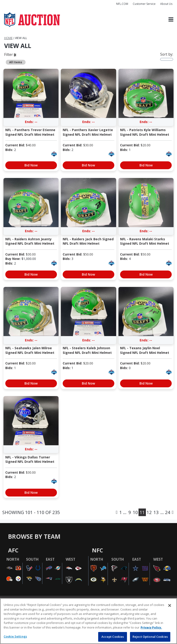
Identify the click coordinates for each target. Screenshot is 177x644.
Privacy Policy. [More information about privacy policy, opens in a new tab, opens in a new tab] (151, 627)
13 (156, 512)
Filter (10, 54)
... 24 (165, 512)
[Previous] (117, 512)
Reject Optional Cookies (150, 637)
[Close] (170, 605)
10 (135, 512)
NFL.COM (122, 4)
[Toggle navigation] (171, 20)
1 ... (123, 512)
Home (8, 38)
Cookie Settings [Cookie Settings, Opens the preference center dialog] (15, 636)
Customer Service (144, 4)
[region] (88, 621)
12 (149, 512)
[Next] (173, 512)
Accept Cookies (113, 637)
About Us (166, 4)
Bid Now (31, 165)
